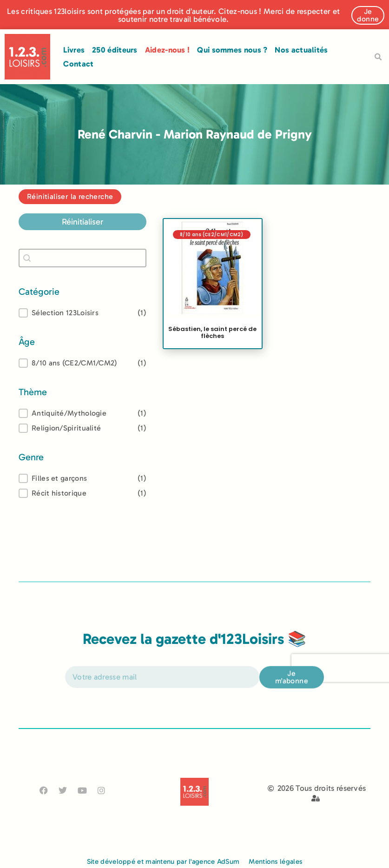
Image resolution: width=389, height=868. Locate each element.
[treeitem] (82, 363)
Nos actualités (301, 50)
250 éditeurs (115, 50)
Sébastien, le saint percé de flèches (212, 332)
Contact (78, 64)
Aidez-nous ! (168, 50)
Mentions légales (275, 861)
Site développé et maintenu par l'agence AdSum (163, 861)
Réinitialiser (82, 222)
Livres (74, 50)
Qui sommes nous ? (232, 50)
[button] (378, 57)
